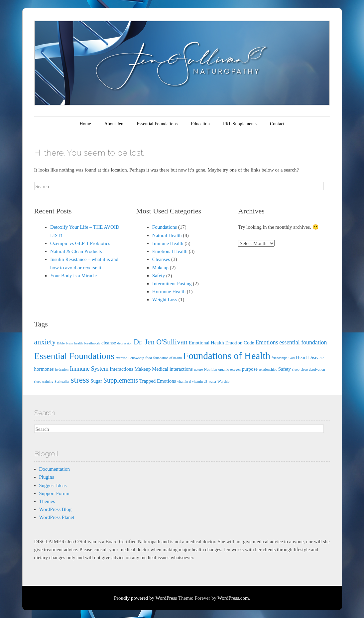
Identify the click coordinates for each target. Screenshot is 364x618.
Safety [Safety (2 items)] (285, 369)
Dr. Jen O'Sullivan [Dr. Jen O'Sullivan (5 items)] (161, 342)
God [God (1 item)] (292, 358)
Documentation (55, 469)
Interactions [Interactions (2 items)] (121, 369)
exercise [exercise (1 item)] (121, 358)
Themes (47, 501)
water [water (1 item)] (212, 381)
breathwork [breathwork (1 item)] (92, 343)
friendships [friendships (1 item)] (279, 358)
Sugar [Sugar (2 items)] (96, 381)
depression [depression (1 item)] (125, 343)
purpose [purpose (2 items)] (249, 369)
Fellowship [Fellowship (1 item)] (136, 358)
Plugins (47, 477)
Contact (277, 124)
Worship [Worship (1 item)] (224, 381)
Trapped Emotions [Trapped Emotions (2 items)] (158, 381)
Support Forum (54, 493)
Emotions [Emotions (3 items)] (267, 342)
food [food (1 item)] (149, 358)
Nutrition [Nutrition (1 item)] (211, 370)
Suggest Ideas (53, 485)
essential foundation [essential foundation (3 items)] (303, 342)
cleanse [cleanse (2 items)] (109, 343)
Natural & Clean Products (76, 251)
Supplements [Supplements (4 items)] (121, 380)
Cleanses (161, 259)
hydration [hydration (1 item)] (62, 370)
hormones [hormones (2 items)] (44, 369)
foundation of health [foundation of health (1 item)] (168, 358)
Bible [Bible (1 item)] (61, 343)
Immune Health (168, 243)
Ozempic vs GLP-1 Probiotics (80, 243)
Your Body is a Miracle (73, 276)
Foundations (165, 227)
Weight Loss (165, 300)
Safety (159, 276)
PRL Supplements (240, 124)
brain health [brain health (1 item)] (74, 343)
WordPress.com (233, 598)
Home (85, 124)
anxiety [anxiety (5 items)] (45, 342)
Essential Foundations (157, 124)
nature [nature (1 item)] (199, 370)
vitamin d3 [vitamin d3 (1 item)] (200, 381)
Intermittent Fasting (172, 284)
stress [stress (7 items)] (80, 380)
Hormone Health (169, 292)
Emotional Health (170, 251)
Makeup (160, 268)
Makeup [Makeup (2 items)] (142, 369)
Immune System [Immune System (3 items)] (89, 369)
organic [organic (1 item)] (224, 370)
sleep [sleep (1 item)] (296, 370)
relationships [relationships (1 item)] (268, 370)
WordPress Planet (57, 517)
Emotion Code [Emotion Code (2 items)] (240, 343)
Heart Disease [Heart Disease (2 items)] (310, 357)
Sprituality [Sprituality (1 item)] (62, 381)
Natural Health (167, 235)
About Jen (114, 124)
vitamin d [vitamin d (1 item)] (184, 381)
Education (200, 124)
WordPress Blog (56, 509)
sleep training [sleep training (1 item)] (44, 381)
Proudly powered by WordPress (146, 598)
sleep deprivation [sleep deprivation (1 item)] (313, 370)
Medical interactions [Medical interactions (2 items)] (172, 369)
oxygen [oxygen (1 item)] (235, 370)
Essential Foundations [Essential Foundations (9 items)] (74, 356)
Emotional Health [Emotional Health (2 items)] (206, 343)
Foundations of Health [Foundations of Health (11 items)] (227, 356)
